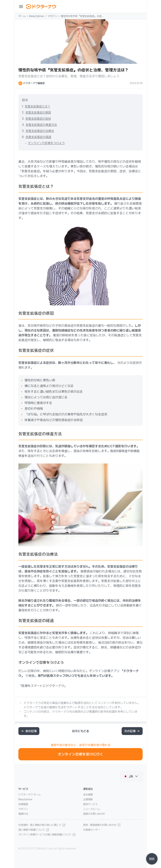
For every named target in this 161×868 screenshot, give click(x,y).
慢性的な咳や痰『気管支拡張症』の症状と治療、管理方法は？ (82, 16)
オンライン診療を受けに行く (80, 754)
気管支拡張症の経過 (38, 137)
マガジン (52, 16)
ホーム (22, 16)
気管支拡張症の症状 (38, 119)
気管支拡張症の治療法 (40, 131)
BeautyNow (37, 16)
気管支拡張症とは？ (38, 106)
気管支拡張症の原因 (38, 112)
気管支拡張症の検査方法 (41, 125)
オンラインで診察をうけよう (46, 143)
